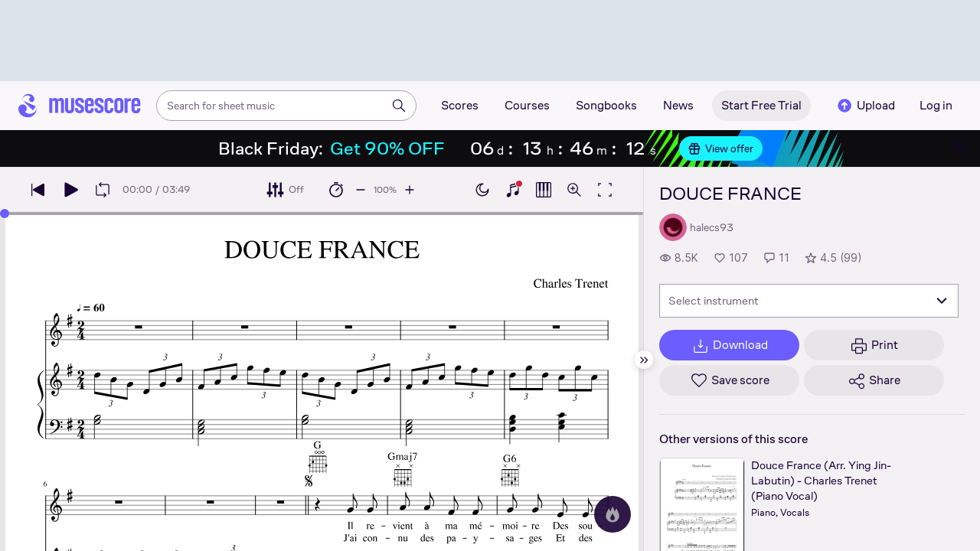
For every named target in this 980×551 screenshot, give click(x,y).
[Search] (399, 106)
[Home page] (80, 106)
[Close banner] (959, 148)
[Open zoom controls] (574, 190)
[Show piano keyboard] (513, 190)
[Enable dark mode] (482, 190)
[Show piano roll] (544, 190)
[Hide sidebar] (644, 360)
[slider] (5, 214)
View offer (721, 148)
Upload (865, 106)
